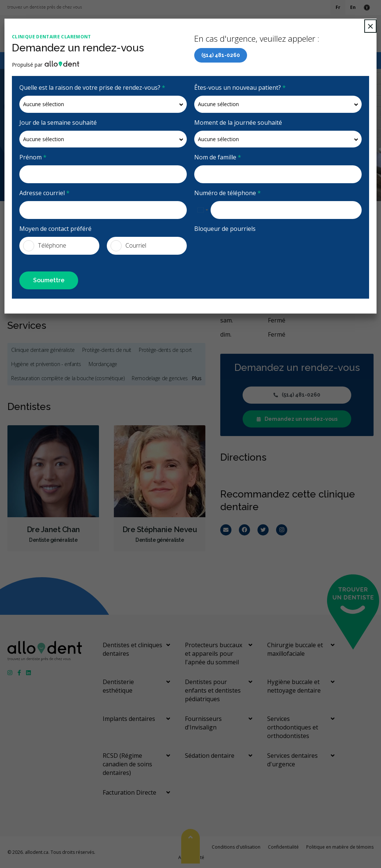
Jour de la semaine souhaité (58, 123)
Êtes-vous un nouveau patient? (240, 88)
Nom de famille (218, 157)
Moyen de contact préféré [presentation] (55, 229)
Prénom (33, 157)
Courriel (128, 246)
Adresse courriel (44, 193)
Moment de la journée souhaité (238, 123)
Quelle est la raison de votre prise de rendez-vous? (92, 88)
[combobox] (202, 210)
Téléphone (45, 246)
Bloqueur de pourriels (225, 229)
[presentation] (238, 248)
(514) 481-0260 (221, 55)
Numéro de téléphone (228, 193)
